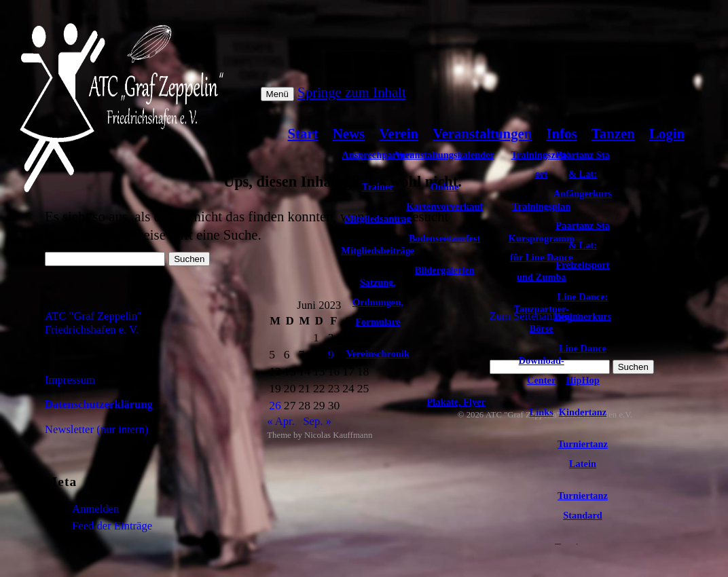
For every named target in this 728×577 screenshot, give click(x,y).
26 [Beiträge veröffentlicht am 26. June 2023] (275, 405)
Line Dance (583, 348)
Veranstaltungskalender (444, 155)
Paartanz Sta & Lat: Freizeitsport (583, 245)
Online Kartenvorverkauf (444, 197)
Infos (562, 133)
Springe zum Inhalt (351, 92)
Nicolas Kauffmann (338, 435)
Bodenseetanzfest (445, 238)
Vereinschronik (378, 354)
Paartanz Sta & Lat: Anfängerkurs (583, 174)
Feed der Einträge (112, 526)
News (349, 133)
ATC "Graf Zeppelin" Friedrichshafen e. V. (93, 323)
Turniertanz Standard (583, 505)
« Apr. (281, 421)
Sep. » (317, 421)
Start (303, 133)
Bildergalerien (445, 270)
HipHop (583, 380)
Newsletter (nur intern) (96, 429)
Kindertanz (583, 412)
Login (667, 133)
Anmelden (95, 509)
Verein (399, 133)
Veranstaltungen (482, 133)
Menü (277, 94)
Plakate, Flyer (456, 402)
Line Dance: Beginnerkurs (583, 306)
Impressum (70, 380)
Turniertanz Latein (583, 454)
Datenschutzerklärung (99, 404)
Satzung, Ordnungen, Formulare (378, 302)
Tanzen (613, 133)
